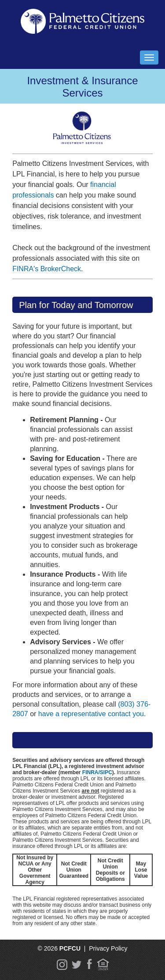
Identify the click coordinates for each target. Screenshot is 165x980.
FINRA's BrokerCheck (47, 269)
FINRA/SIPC (97, 772)
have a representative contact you (91, 714)
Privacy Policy (108, 948)
